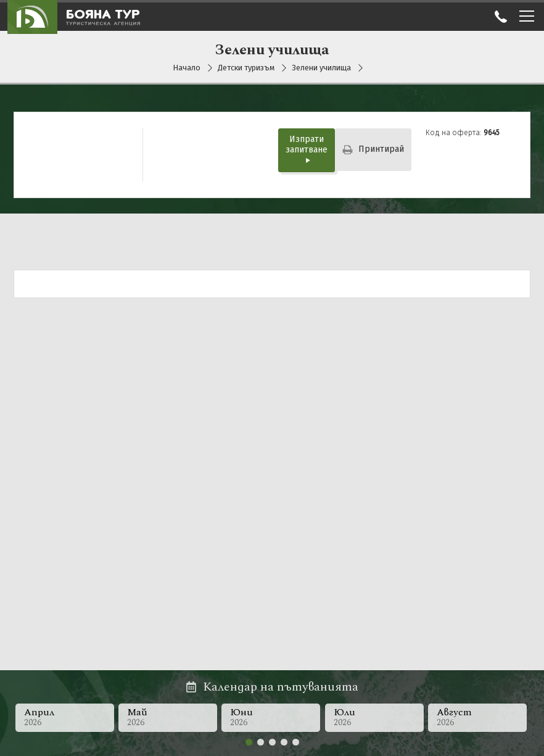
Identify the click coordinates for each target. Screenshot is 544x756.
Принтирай (373, 149)
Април (64, 717)
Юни (272, 717)
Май (168, 717)
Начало (187, 68)
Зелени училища (322, 68)
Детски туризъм (246, 68)
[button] (249, 742)
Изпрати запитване (307, 148)
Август (480, 717)
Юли (376, 717)
